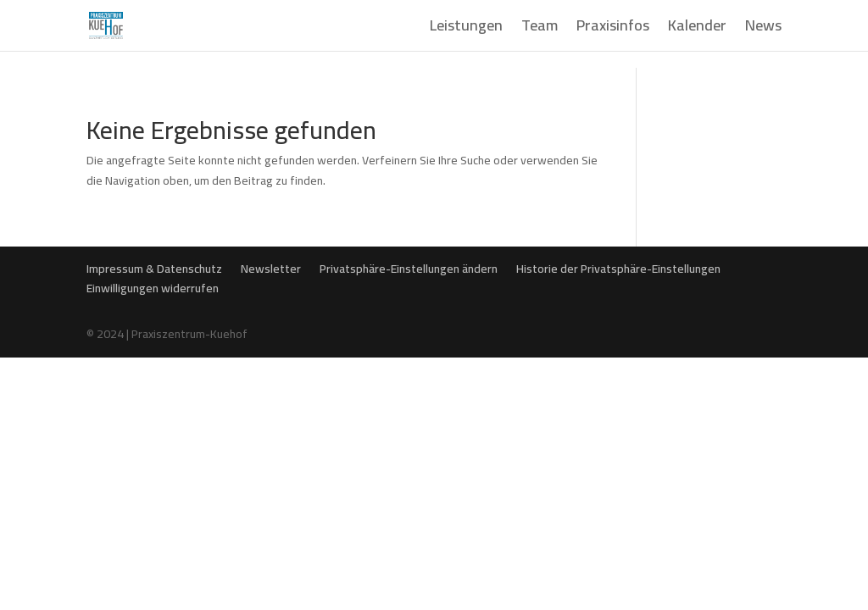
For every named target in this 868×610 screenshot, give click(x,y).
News (763, 29)
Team (540, 29)
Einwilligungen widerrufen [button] (153, 288)
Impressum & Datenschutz (154, 269)
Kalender (697, 29)
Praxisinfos (613, 29)
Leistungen (466, 29)
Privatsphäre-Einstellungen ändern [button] (409, 269)
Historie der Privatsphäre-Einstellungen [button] (618, 269)
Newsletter (271, 269)
